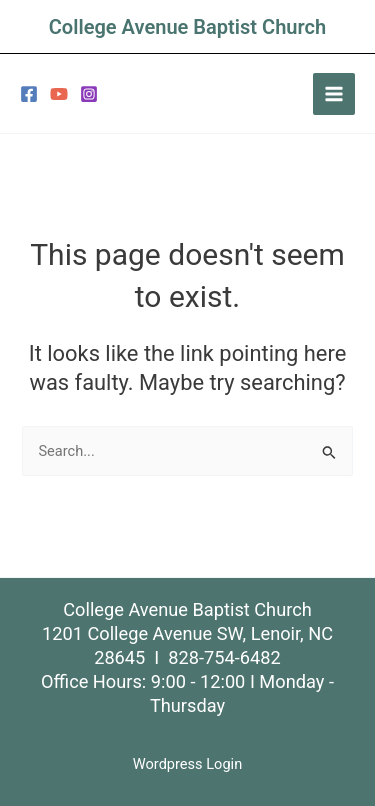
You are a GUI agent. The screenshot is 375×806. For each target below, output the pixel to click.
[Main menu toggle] (334, 94)
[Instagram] (89, 94)
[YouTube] (59, 94)
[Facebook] (29, 94)
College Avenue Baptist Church (187, 27)
